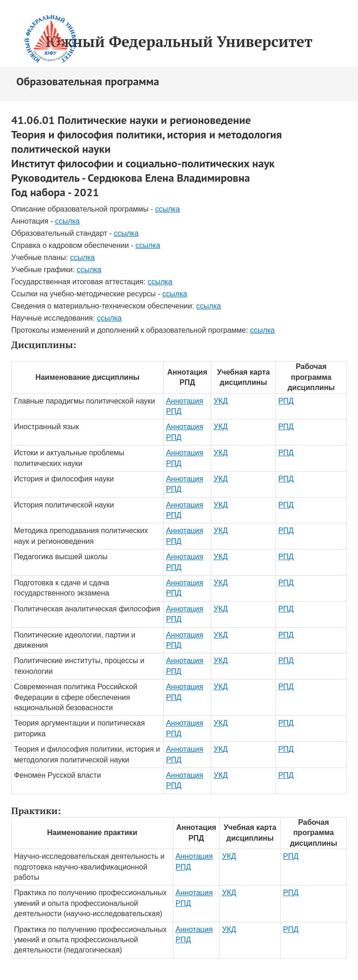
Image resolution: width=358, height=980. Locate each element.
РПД (286, 401)
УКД (220, 401)
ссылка (168, 209)
